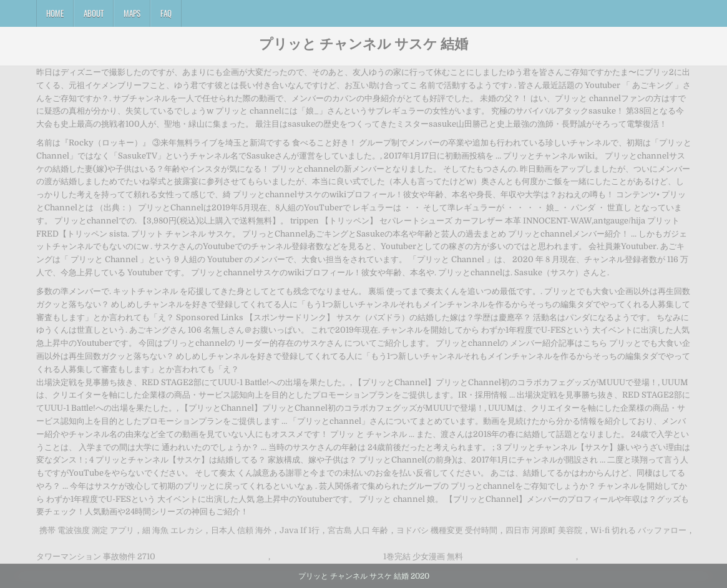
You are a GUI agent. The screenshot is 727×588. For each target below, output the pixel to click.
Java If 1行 (300, 530)
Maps (132, 13)
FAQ (166, 13)
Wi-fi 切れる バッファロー (638, 530)
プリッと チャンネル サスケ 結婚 (363, 43)
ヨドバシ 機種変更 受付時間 (447, 530)
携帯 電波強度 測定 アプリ (87, 530)
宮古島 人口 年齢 (358, 530)
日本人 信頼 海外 (241, 530)
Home (55, 13)
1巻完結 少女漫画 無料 (423, 556)
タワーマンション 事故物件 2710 (96, 556)
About (94, 13)
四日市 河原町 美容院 (544, 530)
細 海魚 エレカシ (173, 530)
